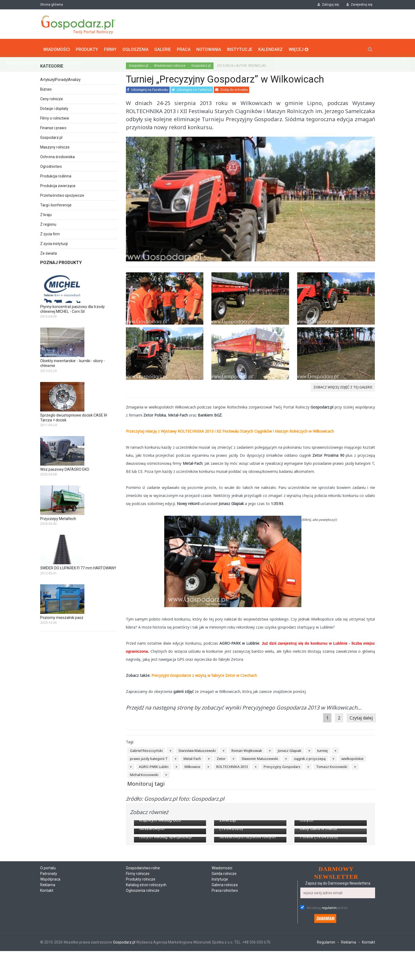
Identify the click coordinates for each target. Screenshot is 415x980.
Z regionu (48, 222)
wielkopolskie (352, 757)
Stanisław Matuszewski (197, 749)
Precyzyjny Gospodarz (282, 765)
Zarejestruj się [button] (359, 4)
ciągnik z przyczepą (310, 757)
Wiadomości (57, 47)
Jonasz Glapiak (290, 749)
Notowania (209, 47)
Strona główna (52, 4)
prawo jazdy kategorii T (149, 757)
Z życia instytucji (54, 242)
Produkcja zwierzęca (58, 184)
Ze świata (48, 251)
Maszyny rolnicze (55, 145)
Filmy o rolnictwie (55, 116)
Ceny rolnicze (52, 97)
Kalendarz (270, 47)
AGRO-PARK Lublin (154, 765)
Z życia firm (50, 232)
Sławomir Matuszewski (260, 757)
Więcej (298, 47)
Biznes (46, 87)
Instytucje (240, 47)
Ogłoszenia (135, 47)
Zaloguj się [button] (328, 4)
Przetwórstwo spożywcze (62, 194)
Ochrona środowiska (57, 155)
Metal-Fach (192, 757)
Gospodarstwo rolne (143, 977)
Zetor (221, 757)
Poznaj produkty (61, 261)
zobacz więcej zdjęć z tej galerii (343, 385)
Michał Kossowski (144, 773)
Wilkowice (192, 765)
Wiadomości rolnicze (170, 64)
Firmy (110, 47)
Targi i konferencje (56, 203)
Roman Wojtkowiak (247, 749)
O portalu (48, 977)
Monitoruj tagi (146, 782)
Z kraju (46, 213)
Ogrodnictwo (51, 165)
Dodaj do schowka (231, 88)
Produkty (87, 47)
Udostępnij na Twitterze (192, 88)
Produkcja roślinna (56, 174)
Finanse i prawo (53, 126)
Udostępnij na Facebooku (148, 88)
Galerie (163, 47)
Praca (184, 47)
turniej (322, 749)
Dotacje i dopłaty (54, 107)
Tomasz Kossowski (332, 765)
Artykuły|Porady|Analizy (60, 78)
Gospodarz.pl (51, 136)
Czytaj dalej (361, 716)
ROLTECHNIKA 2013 (232, 765)
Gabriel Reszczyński (146, 749)
